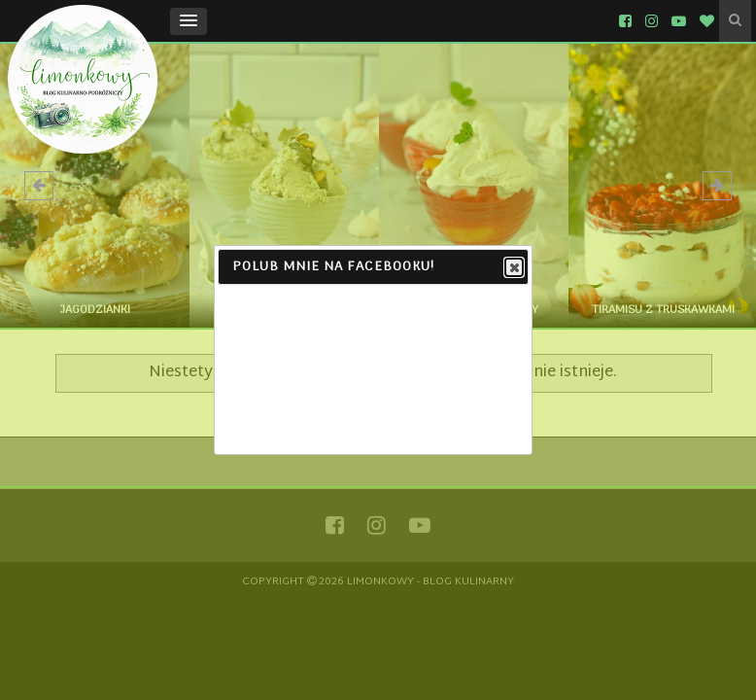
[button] (189, 21)
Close (513, 268)
